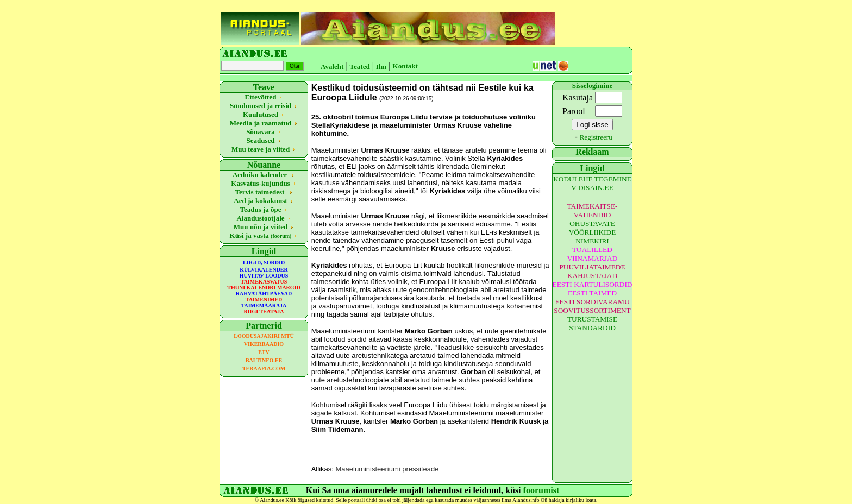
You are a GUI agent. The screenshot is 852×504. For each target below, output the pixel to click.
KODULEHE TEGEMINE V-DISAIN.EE (592, 183)
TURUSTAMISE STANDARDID (592, 323)
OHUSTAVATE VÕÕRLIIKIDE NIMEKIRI (593, 232)
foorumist (541, 490)
